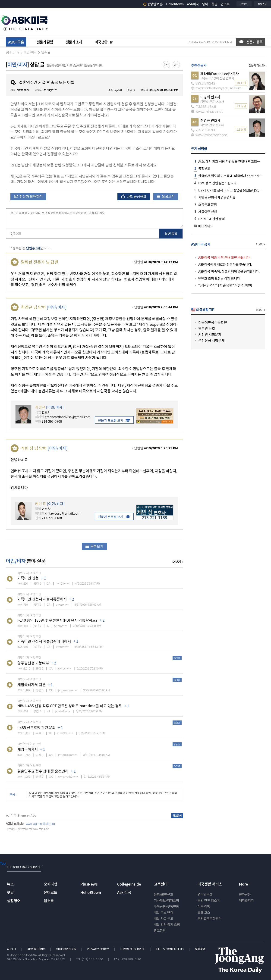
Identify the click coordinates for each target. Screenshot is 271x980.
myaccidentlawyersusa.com (216, 88)
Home (13, 52)
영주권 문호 (207, 328)
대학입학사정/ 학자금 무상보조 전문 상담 (27, 829)
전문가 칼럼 (45, 42)
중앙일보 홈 (153, 4)
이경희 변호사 (210, 97)
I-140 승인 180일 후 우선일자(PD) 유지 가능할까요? (57, 620)
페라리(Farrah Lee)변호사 (220, 74)
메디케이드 (206, 226)
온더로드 (51, 892)
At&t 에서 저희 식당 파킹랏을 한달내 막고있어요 (231, 161)
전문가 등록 (251, 42)
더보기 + (178, 562)
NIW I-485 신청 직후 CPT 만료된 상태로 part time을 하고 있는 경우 (70, 706)
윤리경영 (200, 949)
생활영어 (14, 901)
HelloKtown (175, 4)
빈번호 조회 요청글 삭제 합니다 (219, 278)
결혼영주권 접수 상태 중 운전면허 (43, 771)
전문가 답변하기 (28, 196)
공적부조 (204, 169)
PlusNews (89, 884)
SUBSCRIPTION (67, 949)
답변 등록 (171, 233)
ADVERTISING (37, 949)
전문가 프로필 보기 (114, 420)
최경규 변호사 (210, 120)
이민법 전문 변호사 (212, 102)
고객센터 (161, 884)
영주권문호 (205, 894)
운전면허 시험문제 (211, 340)
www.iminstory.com (209, 135)
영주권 (46, 52)
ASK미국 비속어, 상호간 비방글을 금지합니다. (229, 271)
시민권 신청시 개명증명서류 (217, 197)
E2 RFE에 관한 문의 (212, 219)
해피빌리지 (246, 900)
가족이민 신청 (28, 578)
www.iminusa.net (207, 112)
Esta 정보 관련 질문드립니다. (218, 183)
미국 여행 (204, 906)
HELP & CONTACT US (170, 949)
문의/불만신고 (163, 894)
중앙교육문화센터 (210, 918)
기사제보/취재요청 (166, 900)
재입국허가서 (28, 749)
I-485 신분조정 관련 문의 (36, 727)
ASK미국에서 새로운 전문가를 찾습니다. (225, 264)
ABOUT (12, 949)
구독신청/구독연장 (166, 906)
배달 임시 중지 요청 (167, 924)
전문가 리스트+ (257, 65)
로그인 (244, 4)
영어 (205, 4)
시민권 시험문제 (210, 334)
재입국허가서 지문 (31, 685)
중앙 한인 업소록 (209, 900)
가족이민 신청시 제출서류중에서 (42, 599)
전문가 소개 (74, 42)
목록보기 (166, 196)
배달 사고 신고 (164, 918)
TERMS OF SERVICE (133, 949)
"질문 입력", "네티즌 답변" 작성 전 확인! (225, 285)
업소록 (225, 4)
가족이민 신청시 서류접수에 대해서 (44, 641)
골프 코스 (204, 912)
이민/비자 (30, 52)
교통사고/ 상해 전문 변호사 (217, 78)
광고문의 (160, 930)
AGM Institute (15, 823)
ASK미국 (193, 4)
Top (3, 863)
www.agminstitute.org (40, 823)
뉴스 (10, 884)
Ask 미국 (124, 892)
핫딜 (214, 4)
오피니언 (51, 884)
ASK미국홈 (16, 42)
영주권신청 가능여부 (33, 663)
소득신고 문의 (208, 204)
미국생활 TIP (104, 42)
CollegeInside (129, 884)
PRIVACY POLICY (98, 949)
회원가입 (262, 4)
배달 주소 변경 (164, 912)
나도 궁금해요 (134, 196)
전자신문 (245, 894)
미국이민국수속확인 (213, 322)
